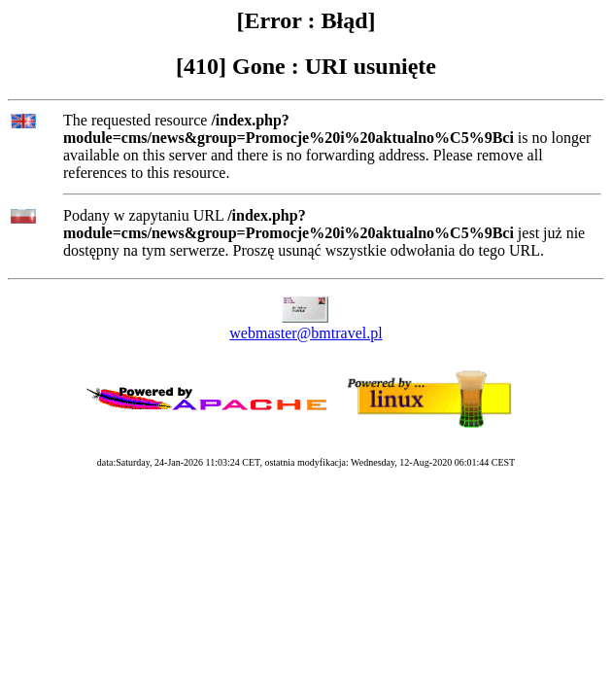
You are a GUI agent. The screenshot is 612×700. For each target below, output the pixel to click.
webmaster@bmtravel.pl (306, 333)
